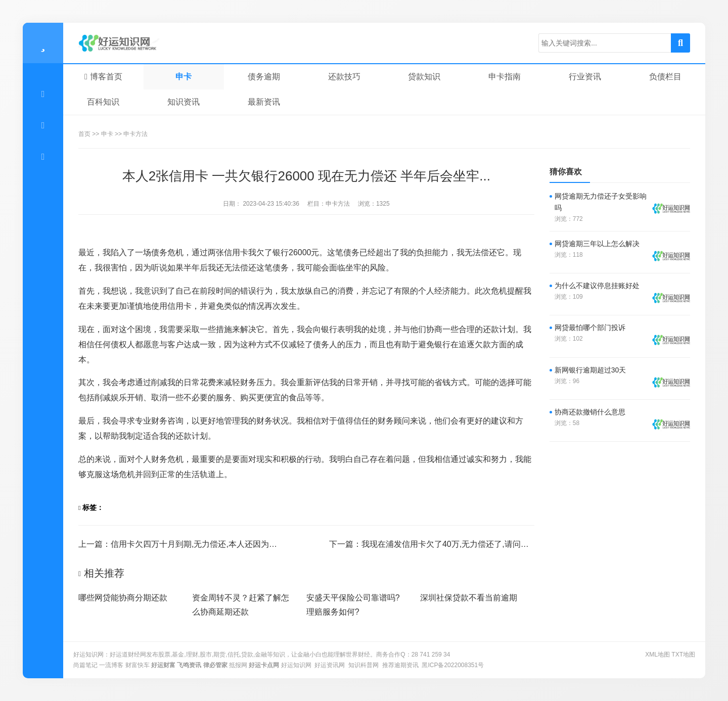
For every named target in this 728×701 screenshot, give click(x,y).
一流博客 (111, 665)
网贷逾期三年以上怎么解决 (597, 244)
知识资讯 (184, 102)
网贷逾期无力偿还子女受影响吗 (601, 202)
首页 (84, 134)
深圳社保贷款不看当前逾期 (469, 598)
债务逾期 (264, 77)
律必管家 (215, 665)
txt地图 (683, 655)
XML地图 (657, 655)
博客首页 (103, 77)
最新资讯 (264, 102)
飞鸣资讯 (189, 665)
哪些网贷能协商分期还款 (123, 598)
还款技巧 (344, 77)
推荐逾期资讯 (400, 665)
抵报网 (238, 665)
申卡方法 (135, 134)
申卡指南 (505, 77)
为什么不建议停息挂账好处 (597, 286)
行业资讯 (585, 77)
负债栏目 (665, 77)
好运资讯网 (330, 665)
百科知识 (103, 102)
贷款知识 (424, 77)
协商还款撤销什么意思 (590, 412)
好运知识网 (296, 665)
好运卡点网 (264, 665)
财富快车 (138, 665)
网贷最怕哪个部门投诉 (590, 328)
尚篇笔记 (85, 665)
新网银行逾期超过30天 (590, 370)
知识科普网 (363, 665)
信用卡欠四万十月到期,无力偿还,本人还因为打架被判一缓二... (221, 544)
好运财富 (163, 665)
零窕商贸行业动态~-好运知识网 (126, 43)
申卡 (184, 77)
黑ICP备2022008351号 (453, 665)
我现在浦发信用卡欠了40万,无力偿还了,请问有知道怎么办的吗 (473, 544)
